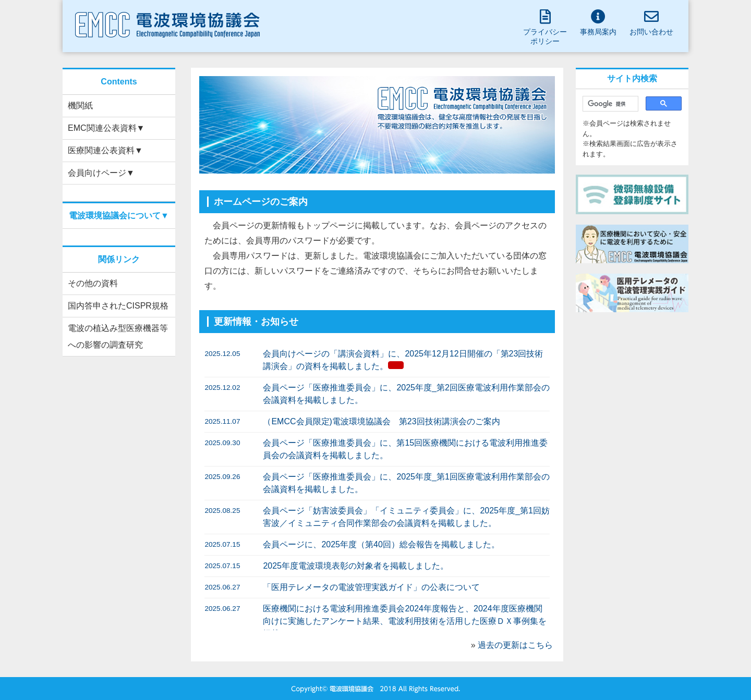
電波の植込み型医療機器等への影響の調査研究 (118, 336)
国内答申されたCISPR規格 (118, 306)
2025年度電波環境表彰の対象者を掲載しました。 (356, 566)
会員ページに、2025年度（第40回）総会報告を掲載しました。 (381, 544)
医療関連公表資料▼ (105, 150)
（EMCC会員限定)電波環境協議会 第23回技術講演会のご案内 (381, 421)
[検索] (609, 104)
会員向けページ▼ (101, 173)
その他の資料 (93, 283)
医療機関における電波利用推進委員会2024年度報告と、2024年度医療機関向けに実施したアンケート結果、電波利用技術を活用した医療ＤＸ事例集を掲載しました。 (405, 621)
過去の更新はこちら (515, 645)
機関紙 (80, 106)
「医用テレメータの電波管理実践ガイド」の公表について (371, 587)
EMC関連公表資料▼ (106, 128)
